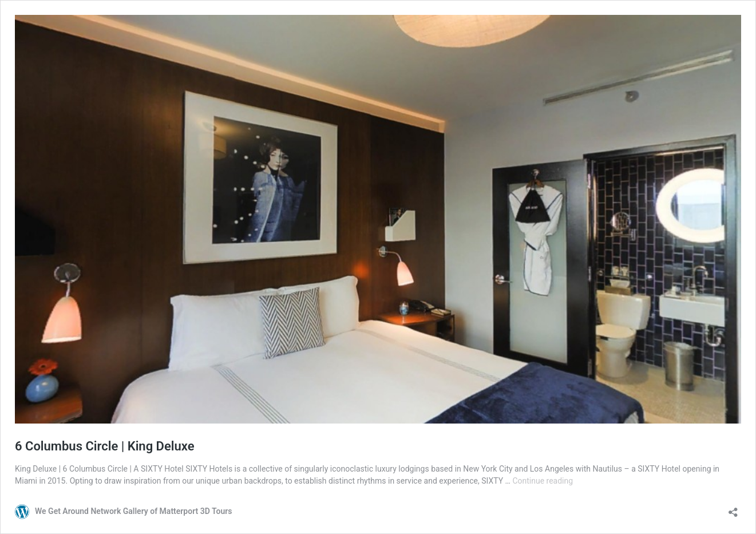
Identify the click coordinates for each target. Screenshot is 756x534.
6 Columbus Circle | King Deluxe (105, 446)
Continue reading (543, 481)
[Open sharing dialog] (733, 509)
